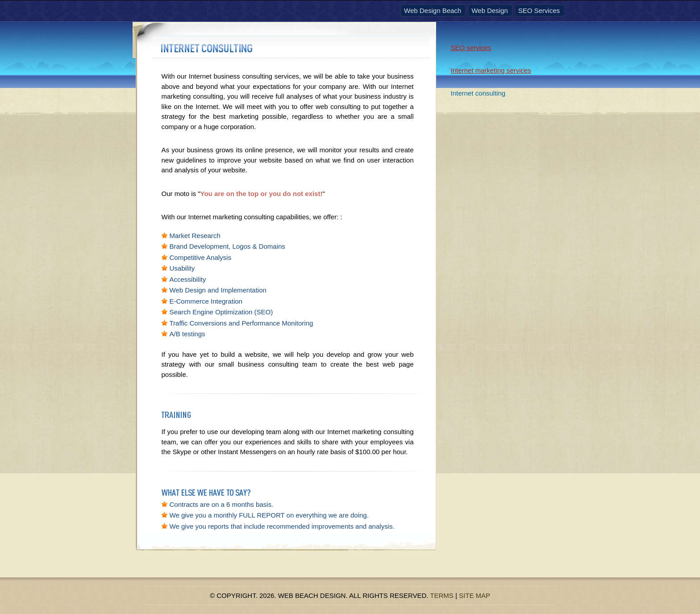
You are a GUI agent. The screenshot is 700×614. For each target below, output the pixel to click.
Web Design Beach (433, 10)
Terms (442, 595)
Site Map (475, 595)
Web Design (490, 10)
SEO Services (539, 10)
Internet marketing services (491, 70)
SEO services (471, 48)
